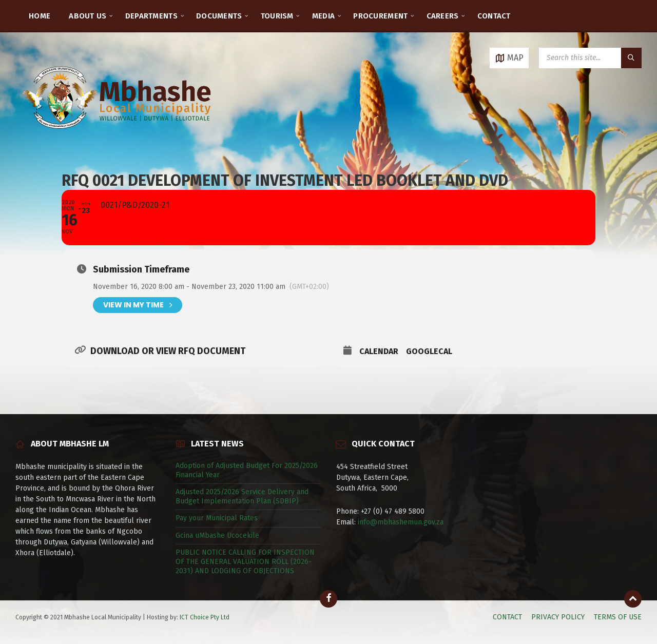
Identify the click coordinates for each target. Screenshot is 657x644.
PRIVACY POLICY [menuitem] (558, 617)
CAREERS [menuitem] (443, 16)
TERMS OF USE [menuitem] (618, 617)
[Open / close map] (509, 58)
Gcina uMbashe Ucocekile (217, 535)
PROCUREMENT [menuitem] (380, 16)
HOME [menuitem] (40, 16)
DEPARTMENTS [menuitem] (151, 16)
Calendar (379, 351)
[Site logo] (118, 141)
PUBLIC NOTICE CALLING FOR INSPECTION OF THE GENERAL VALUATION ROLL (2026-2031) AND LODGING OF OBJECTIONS (245, 562)
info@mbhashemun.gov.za (401, 522)
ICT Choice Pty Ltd (205, 617)
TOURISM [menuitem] (277, 16)
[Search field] (590, 58)
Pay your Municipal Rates (217, 518)
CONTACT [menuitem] (494, 16)
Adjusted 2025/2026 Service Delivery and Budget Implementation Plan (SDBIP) (242, 496)
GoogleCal (429, 351)
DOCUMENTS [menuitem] (219, 16)
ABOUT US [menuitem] (88, 16)
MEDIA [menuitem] (324, 16)
